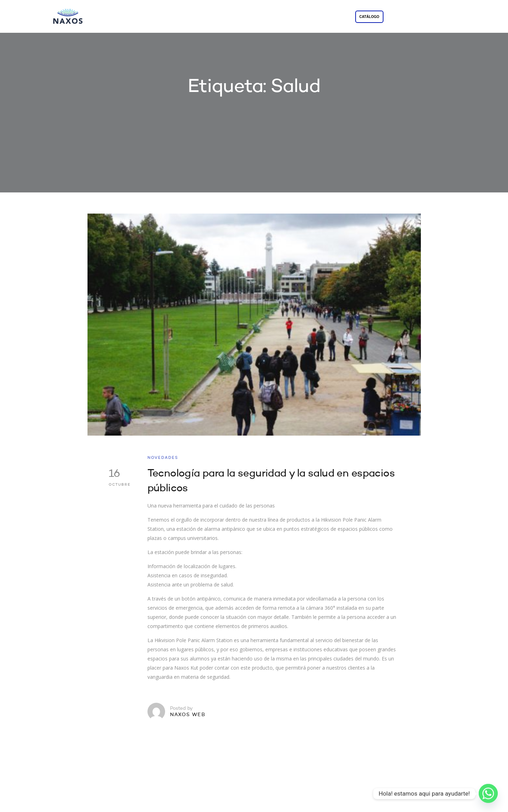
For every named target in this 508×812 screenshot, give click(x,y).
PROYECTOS (280, 17)
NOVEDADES (163, 458)
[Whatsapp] (488, 794)
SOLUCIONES (237, 17)
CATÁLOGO (369, 17)
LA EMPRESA (193, 17)
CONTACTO (321, 17)
